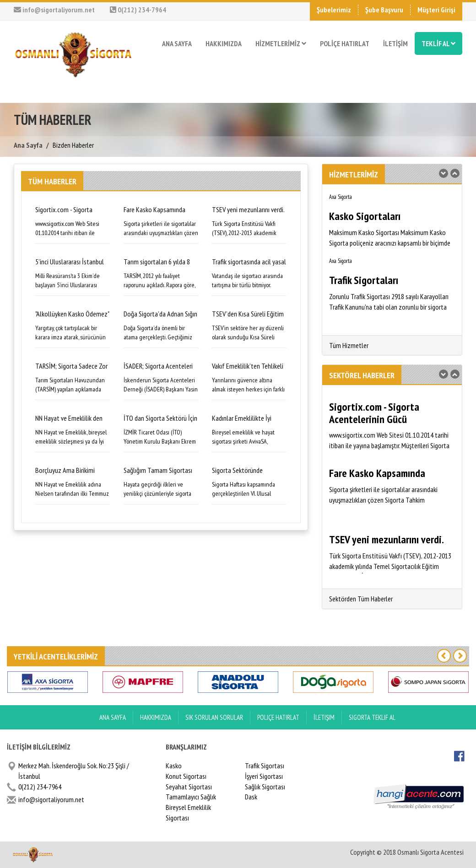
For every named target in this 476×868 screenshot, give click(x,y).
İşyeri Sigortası (264, 776)
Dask (251, 797)
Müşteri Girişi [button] (436, 10)
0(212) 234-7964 (138, 10)
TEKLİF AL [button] (438, 43)
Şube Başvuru (384, 10)
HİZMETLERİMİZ (281, 43)
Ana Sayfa (28, 145)
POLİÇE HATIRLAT (345, 43)
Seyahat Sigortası (189, 787)
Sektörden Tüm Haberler (361, 599)
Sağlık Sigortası (265, 787)
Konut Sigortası (186, 776)
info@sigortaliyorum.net (54, 10)
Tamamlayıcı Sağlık (191, 797)
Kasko (174, 766)
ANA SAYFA (177, 43)
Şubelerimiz (334, 10)
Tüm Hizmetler (349, 345)
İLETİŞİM (395, 43)
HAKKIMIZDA (224, 43)
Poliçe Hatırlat (278, 717)
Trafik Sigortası (265, 766)
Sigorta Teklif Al (372, 717)
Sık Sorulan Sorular (214, 717)
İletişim (324, 717)
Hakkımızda (156, 717)
